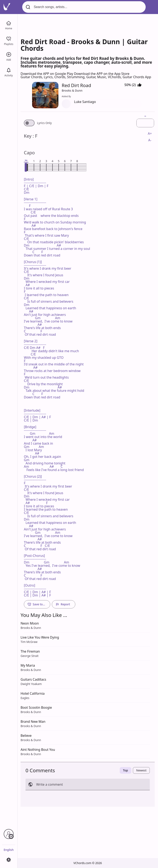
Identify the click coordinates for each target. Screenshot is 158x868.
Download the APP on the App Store (102, 74)
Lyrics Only (44, 123)
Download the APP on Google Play (47, 74)
